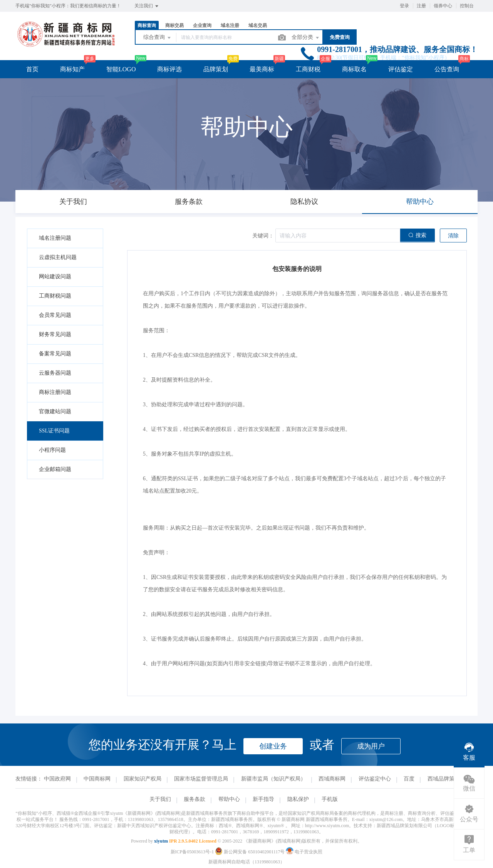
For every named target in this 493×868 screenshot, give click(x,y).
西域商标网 (332, 779)
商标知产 (72, 69)
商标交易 (174, 25)
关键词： (263, 236)
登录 (404, 6)
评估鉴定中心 (375, 779)
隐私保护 (298, 799)
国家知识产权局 (143, 779)
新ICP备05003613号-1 (192, 852)
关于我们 (160, 799)
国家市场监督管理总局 (201, 779)
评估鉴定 (401, 69)
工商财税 (308, 69)
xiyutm (161, 841)
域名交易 (258, 25)
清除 (453, 236)
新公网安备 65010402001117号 (250, 852)
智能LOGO (121, 69)
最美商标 (262, 69)
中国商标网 (97, 779)
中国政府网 (57, 779)
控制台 (467, 6)
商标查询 (147, 25)
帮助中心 (229, 799)
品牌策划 (216, 69)
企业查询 (202, 25)
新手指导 (263, 799)
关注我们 (147, 6)
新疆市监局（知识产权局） (273, 779)
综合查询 (158, 38)
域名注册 (230, 25)
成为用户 (371, 746)
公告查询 (447, 69)
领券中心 (443, 6)
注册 (421, 6)
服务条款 (195, 799)
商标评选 (169, 69)
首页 (32, 69)
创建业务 (273, 746)
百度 (409, 779)
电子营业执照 (304, 852)
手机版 (330, 799)
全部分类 (306, 38)
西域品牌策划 (444, 779)
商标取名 (354, 69)
